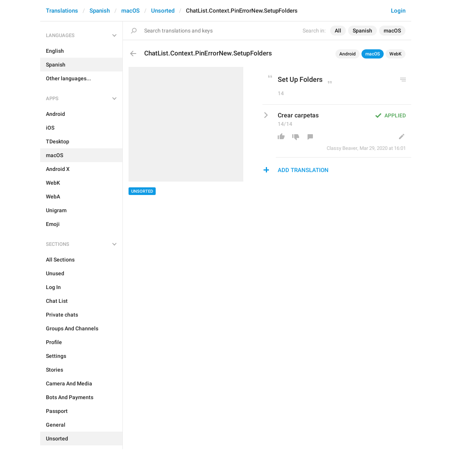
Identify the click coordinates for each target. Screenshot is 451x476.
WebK (396, 54)
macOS (130, 11)
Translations (62, 11)
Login (398, 11)
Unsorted (163, 11)
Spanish (100, 11)
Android (348, 54)
